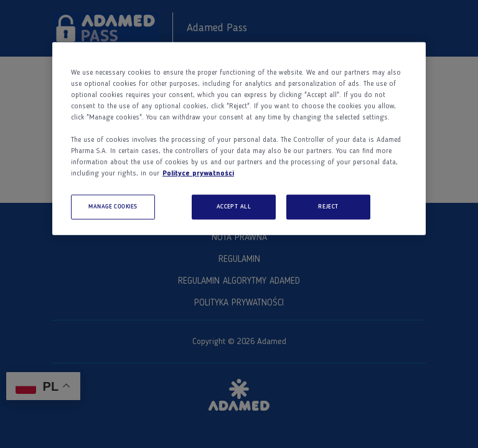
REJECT (328, 207)
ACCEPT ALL (234, 207)
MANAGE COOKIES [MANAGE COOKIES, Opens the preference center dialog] (113, 207)
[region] (239, 139)
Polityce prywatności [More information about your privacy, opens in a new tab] (198, 174)
